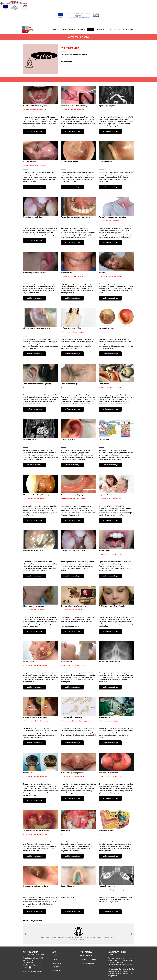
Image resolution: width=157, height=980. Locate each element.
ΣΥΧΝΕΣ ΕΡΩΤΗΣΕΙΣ (114, 29)
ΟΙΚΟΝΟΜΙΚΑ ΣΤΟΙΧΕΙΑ (88, 960)
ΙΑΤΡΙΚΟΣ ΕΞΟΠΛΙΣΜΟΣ (77, 29)
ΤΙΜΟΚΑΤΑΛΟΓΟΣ (86, 956)
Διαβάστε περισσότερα (35, 131)
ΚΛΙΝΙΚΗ (64, 29)
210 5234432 (31, 960)
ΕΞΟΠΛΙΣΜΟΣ (56, 963)
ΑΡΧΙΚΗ (56, 29)
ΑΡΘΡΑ (91, 29)
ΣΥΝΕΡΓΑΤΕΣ (100, 29)
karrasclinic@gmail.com (35, 965)
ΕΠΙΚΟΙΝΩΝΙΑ (128, 29)
